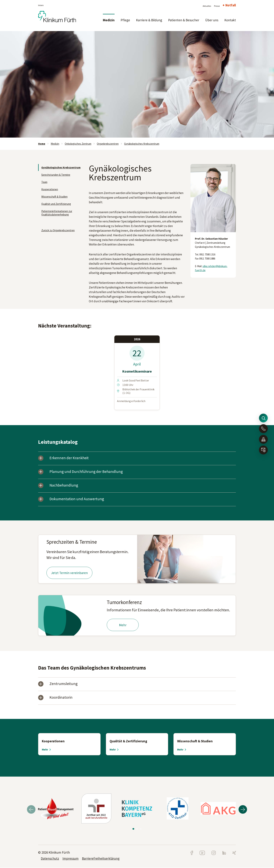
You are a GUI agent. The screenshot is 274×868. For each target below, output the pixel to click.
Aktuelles (207, 6)
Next (243, 810)
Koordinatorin (61, 698)
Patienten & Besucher (184, 20)
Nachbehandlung (64, 486)
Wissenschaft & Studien (54, 197)
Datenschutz (50, 859)
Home (42, 144)
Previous (31, 810)
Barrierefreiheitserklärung (101, 859)
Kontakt (230, 20)
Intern (41, 5)
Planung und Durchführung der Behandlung (86, 472)
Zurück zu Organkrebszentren (58, 230)
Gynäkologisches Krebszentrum (142, 144)
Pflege (125, 20)
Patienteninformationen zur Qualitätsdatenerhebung (57, 213)
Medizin (109, 20)
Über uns (212, 20)
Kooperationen (50, 189)
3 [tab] (140, 829)
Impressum (70, 859)
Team (44, 182)
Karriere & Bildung (149, 20)
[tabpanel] (137, 84)
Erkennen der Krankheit (69, 458)
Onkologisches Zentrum (78, 144)
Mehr (123, 625)
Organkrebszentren (108, 144)
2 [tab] (137, 829)
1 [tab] (134, 829)
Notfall (231, 5)
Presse (217, 6)
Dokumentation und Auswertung (77, 499)
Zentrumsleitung (64, 684)
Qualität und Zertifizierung (56, 204)
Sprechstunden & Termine (56, 175)
